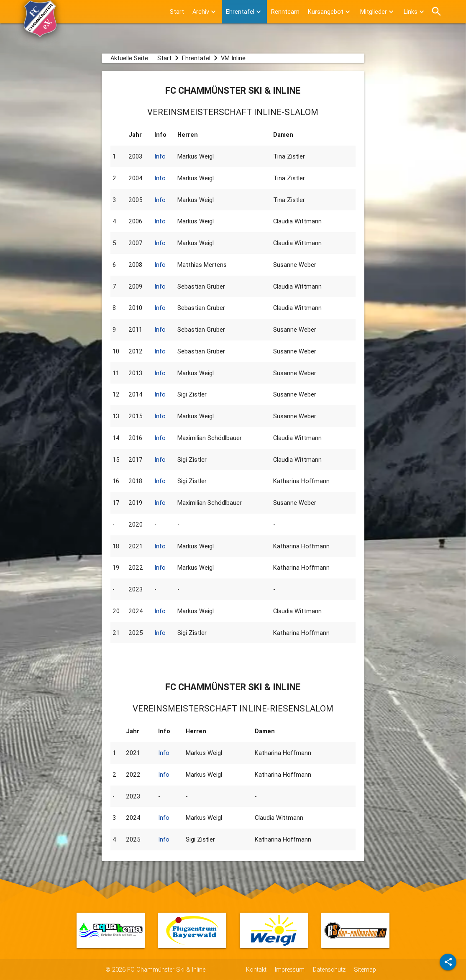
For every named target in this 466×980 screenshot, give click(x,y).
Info (160, 156)
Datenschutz (329, 969)
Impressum (290, 969)
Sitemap (365, 969)
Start (177, 12)
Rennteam (285, 12)
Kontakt (256, 969)
